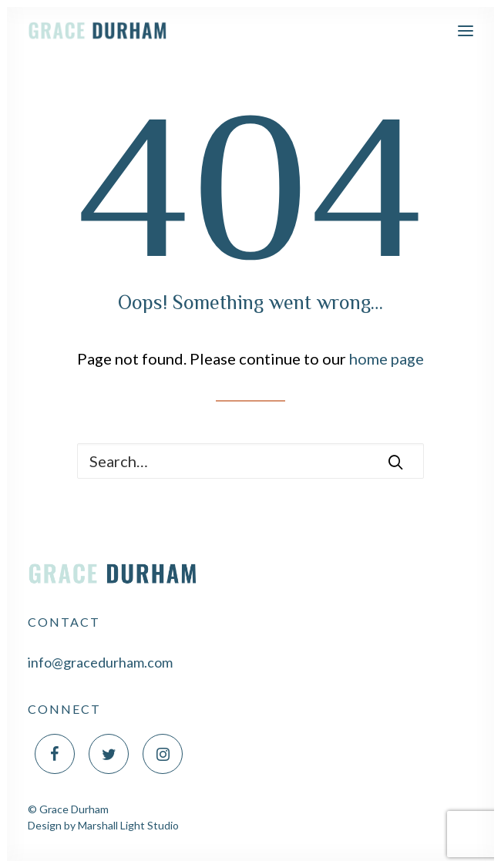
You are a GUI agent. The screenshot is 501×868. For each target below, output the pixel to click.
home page (387, 358)
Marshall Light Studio (128, 825)
